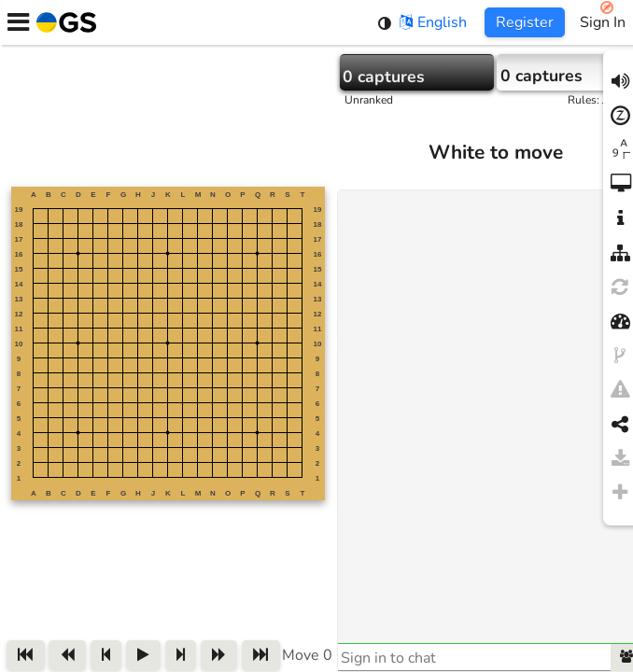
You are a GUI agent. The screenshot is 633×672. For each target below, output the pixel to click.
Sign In (603, 22)
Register (525, 22)
